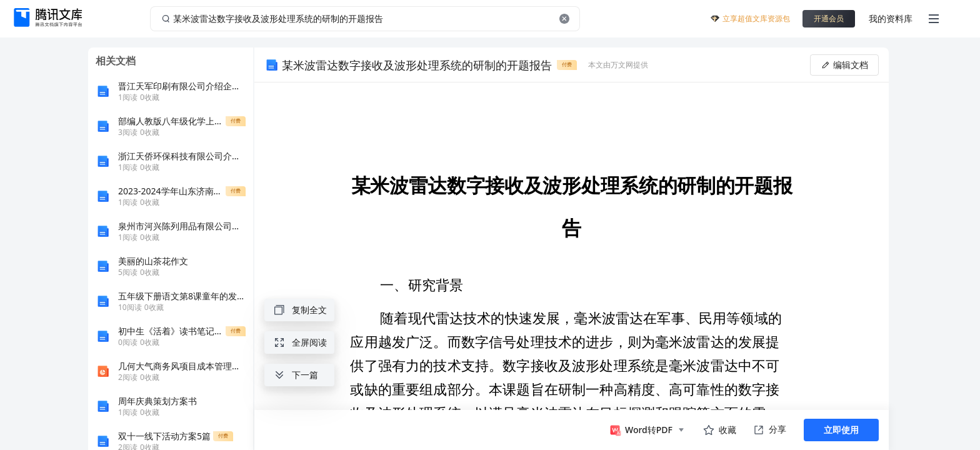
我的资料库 (891, 18)
